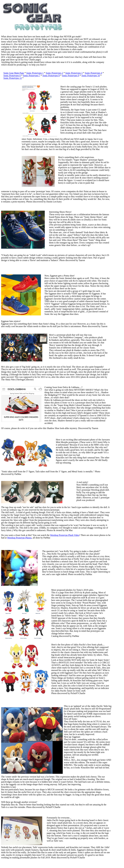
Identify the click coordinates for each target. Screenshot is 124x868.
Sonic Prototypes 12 (13, 78)
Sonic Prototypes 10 (91, 76)
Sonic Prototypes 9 (71, 76)
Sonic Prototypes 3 (74, 73)
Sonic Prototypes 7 (32, 76)
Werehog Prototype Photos (19, 538)
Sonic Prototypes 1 (35, 73)
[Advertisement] (10, 128)
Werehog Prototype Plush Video (65, 535)
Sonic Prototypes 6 (12, 76)
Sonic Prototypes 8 (51, 76)
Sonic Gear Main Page (14, 73)
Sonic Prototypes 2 (54, 73)
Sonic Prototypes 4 (93, 73)
